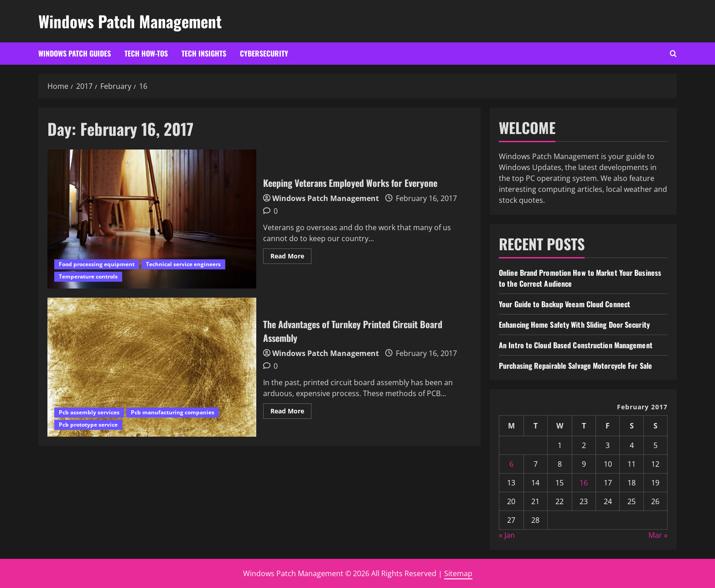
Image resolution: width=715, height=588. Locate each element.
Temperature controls (88, 276)
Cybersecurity (264, 53)
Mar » (658, 535)
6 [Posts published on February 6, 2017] (511, 464)
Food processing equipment (97, 264)
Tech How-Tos (146, 53)
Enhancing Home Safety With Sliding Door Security (574, 325)
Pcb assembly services (89, 412)
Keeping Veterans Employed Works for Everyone (152, 219)
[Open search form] (673, 54)
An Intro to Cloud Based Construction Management (576, 345)
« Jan (507, 535)
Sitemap (458, 573)
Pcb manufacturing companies (173, 412)
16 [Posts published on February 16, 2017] (584, 483)
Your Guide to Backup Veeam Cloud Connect (565, 304)
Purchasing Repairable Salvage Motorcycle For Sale (575, 366)
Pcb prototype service (88, 425)
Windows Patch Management (130, 21)
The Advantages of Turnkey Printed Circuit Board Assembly (152, 367)
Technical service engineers (183, 264)
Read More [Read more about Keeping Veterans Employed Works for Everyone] (291, 258)
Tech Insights (204, 53)
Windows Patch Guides (75, 53)
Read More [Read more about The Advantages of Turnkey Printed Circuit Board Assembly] (291, 413)
